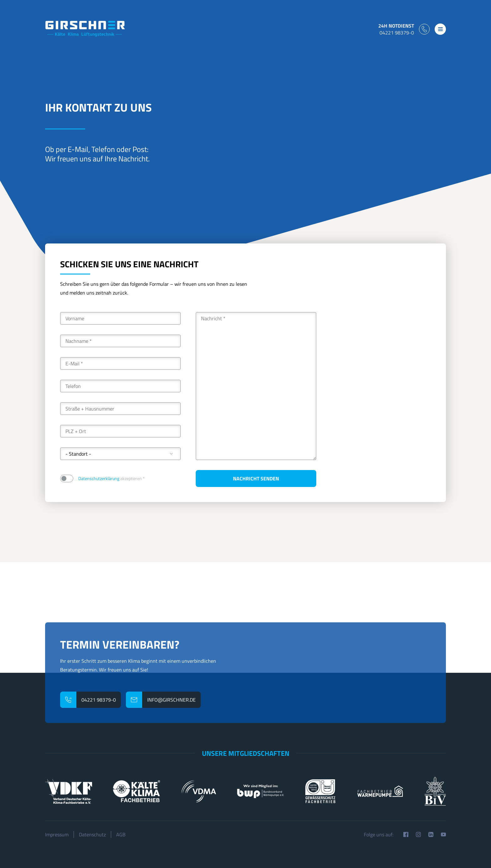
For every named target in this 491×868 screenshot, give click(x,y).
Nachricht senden (256, 478)
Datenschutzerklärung (99, 478)
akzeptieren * (111, 478)
